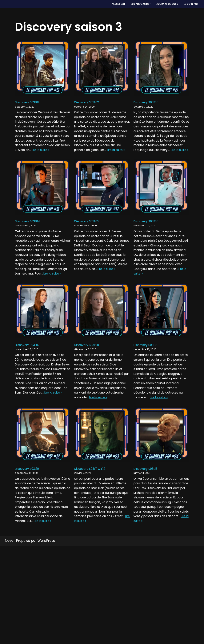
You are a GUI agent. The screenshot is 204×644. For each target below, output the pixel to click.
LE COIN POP (191, 4)
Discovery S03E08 (89, 395)
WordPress (46, 639)
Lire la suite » (93, 170)
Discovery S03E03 (148, 103)
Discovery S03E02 (89, 103)
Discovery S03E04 (29, 249)
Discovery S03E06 (148, 249)
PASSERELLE (113, 4)
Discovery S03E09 (148, 395)
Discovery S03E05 (89, 249)
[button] (147, 4)
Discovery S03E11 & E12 (92, 540)
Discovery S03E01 (29, 103)
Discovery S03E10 (29, 540)
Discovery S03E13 (148, 540)
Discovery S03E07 (29, 395)
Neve (9, 639)
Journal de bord (165, 4)
